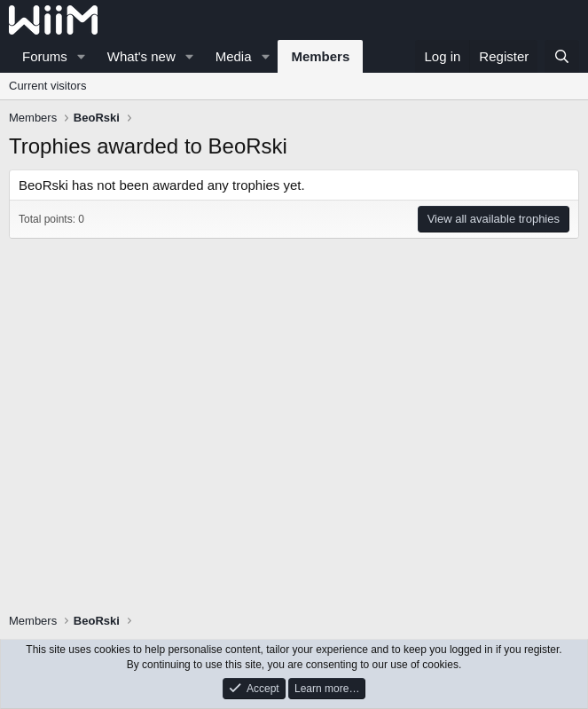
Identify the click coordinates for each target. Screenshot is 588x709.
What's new (141, 56)
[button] (82, 56)
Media (234, 56)
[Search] (562, 56)
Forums (45, 56)
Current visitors (47, 86)
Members (320, 56)
